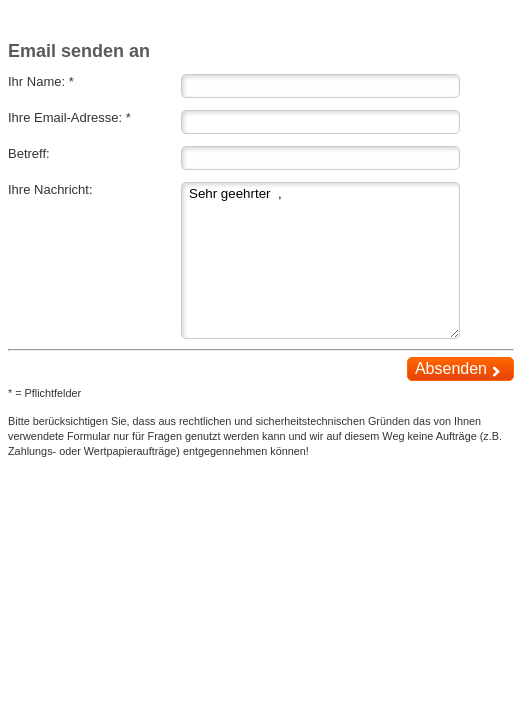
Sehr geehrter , (320, 260)
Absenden (460, 369)
